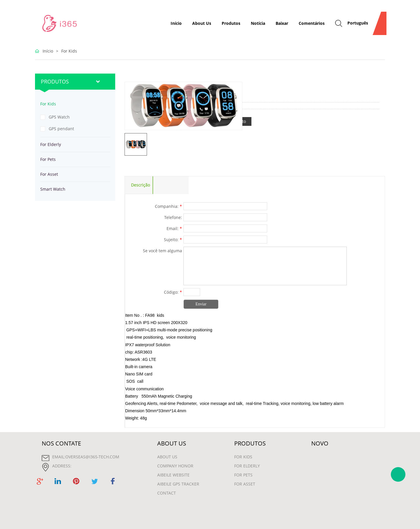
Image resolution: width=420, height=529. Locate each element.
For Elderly (51, 144)
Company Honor (175, 466)
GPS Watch (59, 117)
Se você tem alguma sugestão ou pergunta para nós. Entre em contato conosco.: (155, 251)
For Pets (48, 159)
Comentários (312, 23)
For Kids (69, 51)
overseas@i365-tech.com (92, 457)
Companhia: (168, 206)
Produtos (231, 23)
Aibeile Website (173, 475)
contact (167, 493)
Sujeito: (173, 240)
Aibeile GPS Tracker (178, 484)
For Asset (49, 174)
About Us (202, 23)
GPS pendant (61, 129)
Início (176, 23)
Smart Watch (53, 189)
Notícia (258, 23)
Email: (174, 228)
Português (358, 23)
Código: (173, 292)
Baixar (282, 23)
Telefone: (173, 217)
